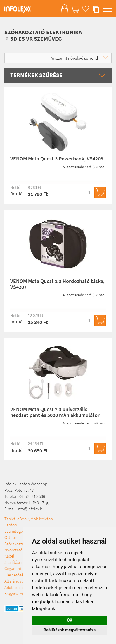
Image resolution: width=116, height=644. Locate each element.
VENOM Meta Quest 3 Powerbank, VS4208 (57, 159)
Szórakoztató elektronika (43, 32)
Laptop (11, 525)
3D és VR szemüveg (36, 39)
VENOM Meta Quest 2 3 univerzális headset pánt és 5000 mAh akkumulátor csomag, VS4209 (55, 415)
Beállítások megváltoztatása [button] (70, 630)
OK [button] (70, 620)
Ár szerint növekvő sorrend (79, 58)
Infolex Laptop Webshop (26, 484)
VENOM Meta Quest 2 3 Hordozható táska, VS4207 (57, 284)
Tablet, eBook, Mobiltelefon (29, 519)
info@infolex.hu (31, 509)
